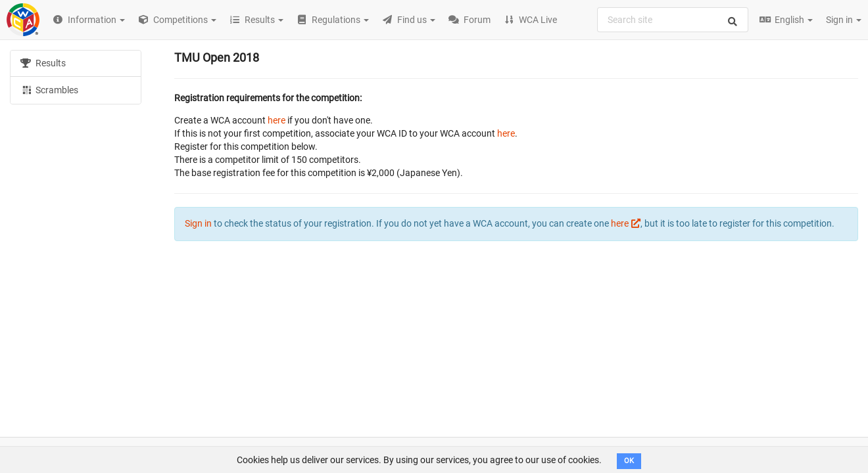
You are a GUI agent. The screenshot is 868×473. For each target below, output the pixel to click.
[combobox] (673, 20)
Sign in (844, 20)
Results (43, 63)
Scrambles (49, 89)
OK (629, 461)
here (277, 120)
